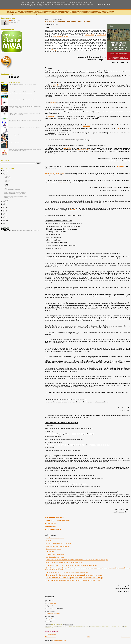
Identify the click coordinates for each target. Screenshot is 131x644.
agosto (6, 182)
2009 (4, 220)
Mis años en (55, 557)
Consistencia (50, 552)
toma (49, 627)
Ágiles (51, 626)
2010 (4, 219)
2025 (4, 172)
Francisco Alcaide (51, 603)
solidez (46, 627)
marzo (6, 188)
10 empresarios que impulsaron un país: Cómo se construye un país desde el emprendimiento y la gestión (25, 150)
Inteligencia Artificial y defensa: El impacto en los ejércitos (22, 85)
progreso (121, 626)
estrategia (75, 626)
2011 (4, 218)
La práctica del (55, 538)
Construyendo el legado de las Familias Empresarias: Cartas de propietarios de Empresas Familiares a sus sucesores (24, 92)
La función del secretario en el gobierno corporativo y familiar (23, 99)
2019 (4, 206)
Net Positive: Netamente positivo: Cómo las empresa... (15, 196)
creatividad (60, 626)
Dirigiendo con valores (8, 198)
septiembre (7, 180)
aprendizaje (55, 626)
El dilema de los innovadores (55, 554)
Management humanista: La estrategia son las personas (16, 195)
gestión (83, 626)
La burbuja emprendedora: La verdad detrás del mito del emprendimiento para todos (73, 581)
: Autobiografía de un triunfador (58, 543)
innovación (103, 626)
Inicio (89, 637)
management (120, 166)
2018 (4, 207)
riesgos (125, 626)
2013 (4, 215)
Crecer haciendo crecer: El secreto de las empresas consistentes (67, 572)
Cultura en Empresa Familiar (15, 135)
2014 (4, 213)
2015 (4, 212)
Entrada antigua (126, 637)
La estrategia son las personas (57, 521)
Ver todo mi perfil (14, 23)
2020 (4, 205)
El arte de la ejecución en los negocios (12, 191)
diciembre (6, 176)
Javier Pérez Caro (16, 20)
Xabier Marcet (49, 173)
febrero (6, 199)
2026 (4, 170)
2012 (4, 216)
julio (5, 183)
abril (5, 187)
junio (5, 184)
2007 (4, 223)
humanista (87, 626)
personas (117, 626)
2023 (4, 175)
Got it (109, 4)
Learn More (101, 4)
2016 (4, 210)
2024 (4, 173)
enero (5, 200)
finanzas (79, 626)
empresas (70, 626)
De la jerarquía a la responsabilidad (57, 546)
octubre (6, 179)
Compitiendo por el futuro (53, 614)
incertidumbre (97, 626)
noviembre (7, 178)
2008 (4, 222)
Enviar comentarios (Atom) (59, 640)
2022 (4, 202)
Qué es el (53, 549)
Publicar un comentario (50, 634)
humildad (92, 626)
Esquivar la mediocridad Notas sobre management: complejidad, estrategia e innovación (74, 575)
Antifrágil (49, 541)
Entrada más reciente (51, 637)
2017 (4, 209)
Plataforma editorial (53, 529)
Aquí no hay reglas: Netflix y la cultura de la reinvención (64, 563)
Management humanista (55, 518)
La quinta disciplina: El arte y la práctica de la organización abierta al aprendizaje (72, 565)
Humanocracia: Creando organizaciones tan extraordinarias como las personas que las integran (77, 560)
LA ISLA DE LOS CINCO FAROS (16, 142)
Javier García (60, 173)
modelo (113, 626)
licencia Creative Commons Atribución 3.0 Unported (26, 231)
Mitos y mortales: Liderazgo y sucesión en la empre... (15, 192)
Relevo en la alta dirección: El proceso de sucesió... (15, 194)
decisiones (65, 626)
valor (52, 627)
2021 (4, 203)
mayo (5, 186)
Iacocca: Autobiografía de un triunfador (12, 190)
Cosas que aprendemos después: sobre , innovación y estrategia (75, 578)
